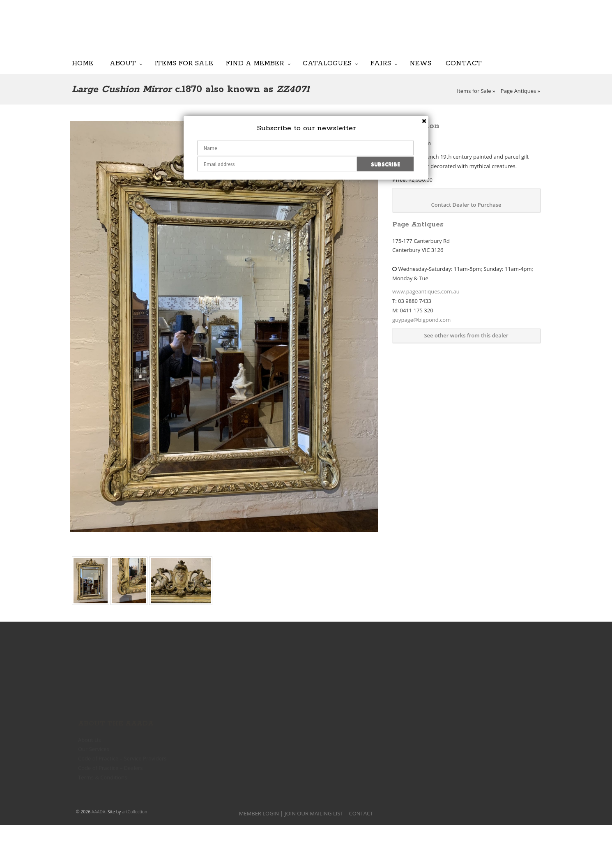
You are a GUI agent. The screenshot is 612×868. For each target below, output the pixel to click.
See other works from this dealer (466, 335)
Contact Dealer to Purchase (466, 205)
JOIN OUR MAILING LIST (339, 33)
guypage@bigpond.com (421, 320)
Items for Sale (184, 63)
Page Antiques (518, 91)
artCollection (135, 812)
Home (83, 63)
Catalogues (327, 63)
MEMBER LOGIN (259, 813)
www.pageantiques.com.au (426, 291)
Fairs (381, 63)
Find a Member (255, 63)
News (420, 63)
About (123, 63)
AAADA (99, 812)
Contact (464, 63)
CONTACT (361, 813)
